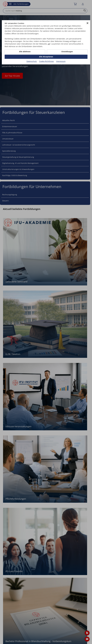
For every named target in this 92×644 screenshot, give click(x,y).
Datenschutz (32, 61)
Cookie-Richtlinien (46, 61)
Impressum (61, 61)
